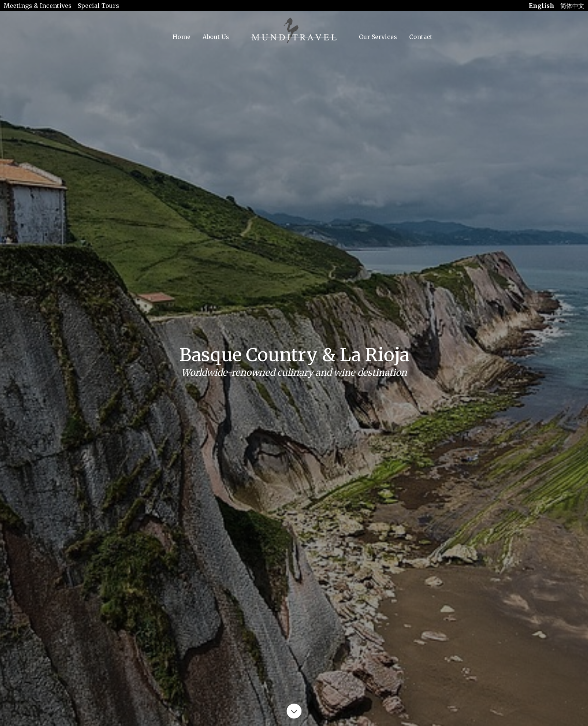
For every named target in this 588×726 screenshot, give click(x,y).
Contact (421, 37)
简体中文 (572, 6)
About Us (216, 37)
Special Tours (98, 6)
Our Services (378, 37)
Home (181, 37)
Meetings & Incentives (38, 6)
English (541, 6)
